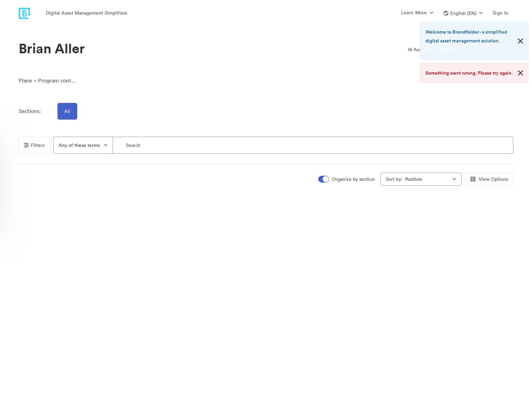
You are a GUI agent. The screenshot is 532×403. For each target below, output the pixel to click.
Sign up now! (441, 50)
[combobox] (83, 145)
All (68, 111)
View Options (489, 179)
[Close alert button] (520, 41)
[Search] (313, 145)
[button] (463, 13)
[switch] (347, 179)
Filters (34, 145)
